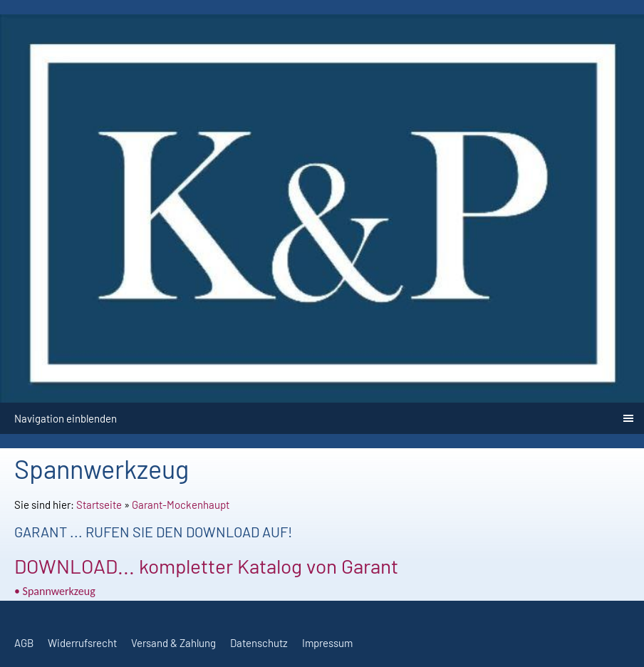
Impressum (327, 643)
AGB (24, 643)
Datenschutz (259, 643)
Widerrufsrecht (82, 643)
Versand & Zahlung (173, 643)
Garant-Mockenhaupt (181, 505)
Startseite (99, 505)
